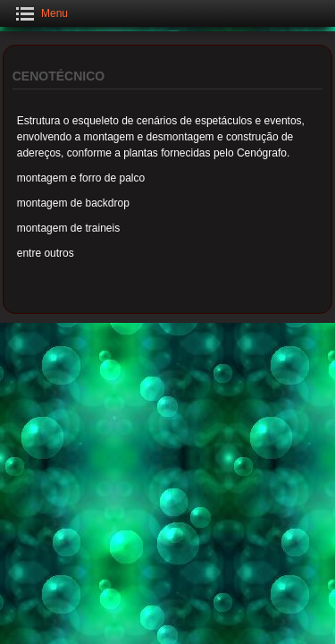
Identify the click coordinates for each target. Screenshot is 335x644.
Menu (54, 13)
